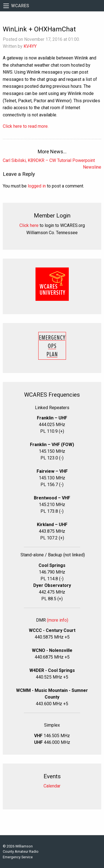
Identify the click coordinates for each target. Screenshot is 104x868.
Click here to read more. (26, 126)
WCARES (20, 6)
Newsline (92, 167)
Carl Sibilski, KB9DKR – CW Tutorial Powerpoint (49, 160)
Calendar (52, 786)
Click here (29, 225)
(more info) (58, 620)
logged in (37, 186)
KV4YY (30, 46)
